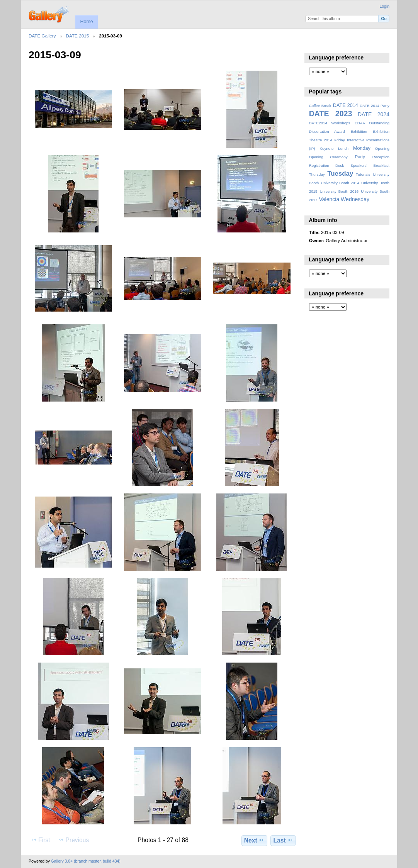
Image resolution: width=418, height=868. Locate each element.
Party (360, 157)
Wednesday (355, 199)
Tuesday (340, 174)
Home (86, 22)
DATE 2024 (374, 114)
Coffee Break (320, 106)
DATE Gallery (42, 36)
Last (283, 840)
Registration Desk (327, 165)
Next (254, 840)
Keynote (326, 148)
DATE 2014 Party (375, 106)
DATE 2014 (346, 105)
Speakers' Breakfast (370, 165)
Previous (73, 840)
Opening (382, 148)
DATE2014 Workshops (330, 123)
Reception (381, 157)
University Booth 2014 (340, 183)
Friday (339, 140)
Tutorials (363, 174)
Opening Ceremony (328, 157)
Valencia (329, 199)
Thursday (317, 174)
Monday (362, 148)
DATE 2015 (78, 36)
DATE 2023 (331, 114)
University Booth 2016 (339, 191)
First (40, 840)
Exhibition (359, 131)
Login (385, 6)
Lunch (343, 148)
